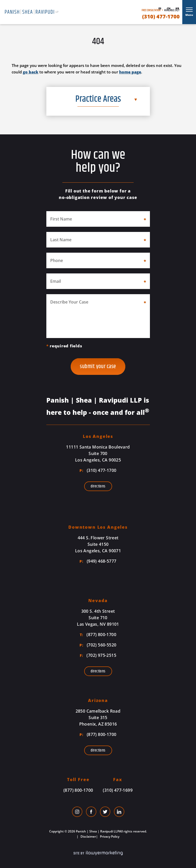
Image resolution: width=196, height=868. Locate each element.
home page (130, 72)
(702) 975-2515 (98, 655)
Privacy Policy (109, 836)
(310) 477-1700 (161, 17)
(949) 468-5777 (98, 561)
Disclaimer (88, 836)
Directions (98, 486)
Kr (177, 8)
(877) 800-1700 (98, 635)
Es (160, 8)
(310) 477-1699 (118, 790)
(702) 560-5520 (98, 645)
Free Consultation (151, 10)
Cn (169, 8)
